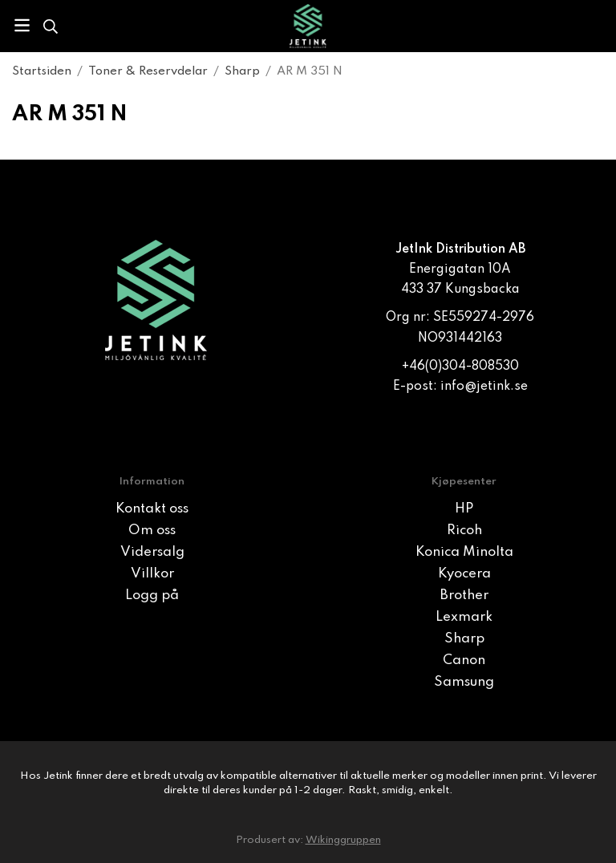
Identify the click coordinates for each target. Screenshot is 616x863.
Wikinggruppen (343, 840)
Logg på (152, 596)
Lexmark (464, 617)
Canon (464, 660)
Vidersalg (152, 552)
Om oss (152, 531)
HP (464, 509)
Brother (464, 596)
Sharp (464, 639)
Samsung (464, 682)
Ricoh (464, 531)
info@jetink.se (484, 387)
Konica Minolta (464, 552)
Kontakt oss (152, 509)
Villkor (152, 574)
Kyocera (464, 574)
